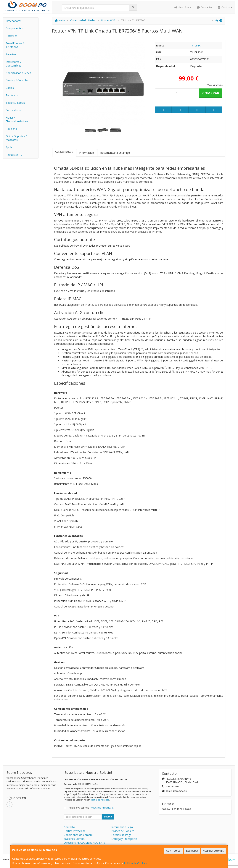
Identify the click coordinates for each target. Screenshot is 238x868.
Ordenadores (14, 21)
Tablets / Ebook (15, 103)
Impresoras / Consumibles (13, 64)
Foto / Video (13, 110)
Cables (10, 88)
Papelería (11, 129)
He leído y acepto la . (91, 808)
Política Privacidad (75, 831)
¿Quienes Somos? (75, 839)
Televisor (11, 54)
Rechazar (192, 851)
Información (87, 153)
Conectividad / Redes (18, 73)
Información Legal (122, 827)
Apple (9, 147)
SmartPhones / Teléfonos (15, 45)
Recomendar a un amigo (115, 153)
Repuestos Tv (14, 155)
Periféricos (12, 95)
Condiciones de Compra (78, 835)
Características (64, 152)
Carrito (225, 7)
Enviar (108, 817)
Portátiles (12, 36)
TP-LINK (195, 45)
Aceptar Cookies (213, 851)
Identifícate (182, 7)
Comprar (211, 93)
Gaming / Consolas (17, 80)
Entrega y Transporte (124, 839)
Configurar (174, 851)
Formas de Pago (121, 835)
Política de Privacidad (100, 800)
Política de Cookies (135, 863)
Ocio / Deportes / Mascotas (16, 138)
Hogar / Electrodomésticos (17, 119)
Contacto (204, 7)
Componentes (14, 28)
